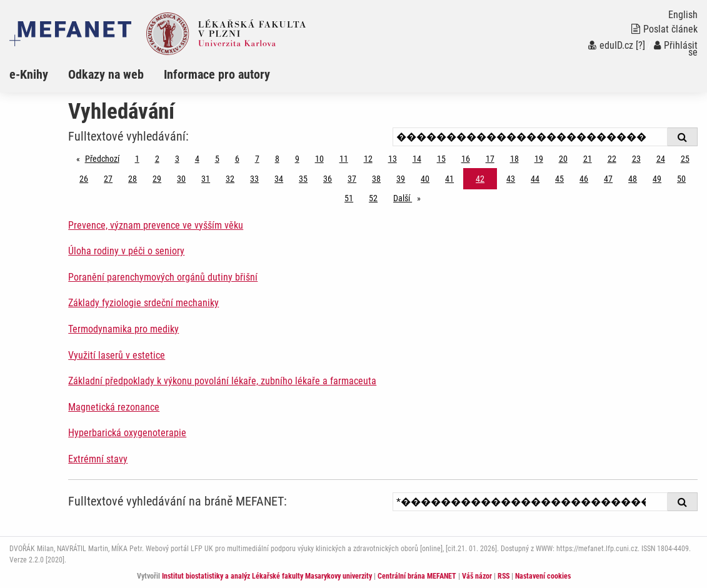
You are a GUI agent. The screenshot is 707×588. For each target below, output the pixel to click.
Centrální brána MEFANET (417, 576)
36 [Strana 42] (328, 179)
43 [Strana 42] (511, 179)
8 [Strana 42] (277, 159)
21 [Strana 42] (588, 159)
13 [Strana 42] (393, 159)
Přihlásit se (676, 49)
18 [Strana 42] (514, 159)
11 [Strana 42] (344, 159)
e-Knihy (29, 74)
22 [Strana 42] (612, 159)
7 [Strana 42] (257, 159)
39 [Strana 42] (401, 179)
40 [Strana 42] (425, 179)
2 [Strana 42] (157, 159)
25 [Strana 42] (685, 159)
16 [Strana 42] (466, 159)
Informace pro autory (217, 74)
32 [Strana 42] (230, 179)
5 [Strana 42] (217, 159)
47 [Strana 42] (608, 179)
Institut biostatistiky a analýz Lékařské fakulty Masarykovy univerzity (267, 576)
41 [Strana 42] (449, 179)
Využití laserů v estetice (117, 355)
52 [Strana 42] (373, 198)
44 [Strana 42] (535, 179)
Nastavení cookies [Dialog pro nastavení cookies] (543, 576)
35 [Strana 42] (303, 179)
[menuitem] (39, 74)
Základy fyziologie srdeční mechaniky (143, 303)
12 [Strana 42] (368, 159)
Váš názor (477, 576)
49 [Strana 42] (657, 179)
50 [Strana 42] (681, 179)
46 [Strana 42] (584, 179)
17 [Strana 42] (490, 159)
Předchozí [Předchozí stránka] (105, 158)
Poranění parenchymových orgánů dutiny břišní (163, 277)
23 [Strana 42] (636, 159)
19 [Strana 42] (539, 159)
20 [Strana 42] (563, 159)
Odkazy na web (106, 74)
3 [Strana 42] (177, 159)
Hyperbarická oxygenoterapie (127, 433)
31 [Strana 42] (206, 179)
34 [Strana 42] (279, 179)
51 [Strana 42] (349, 198)
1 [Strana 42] (137, 159)
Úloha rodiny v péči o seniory (126, 251)
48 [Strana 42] (633, 179)
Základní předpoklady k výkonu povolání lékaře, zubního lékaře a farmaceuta (222, 381)
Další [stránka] (410, 197)
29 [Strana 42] (157, 179)
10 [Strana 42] (319, 159)
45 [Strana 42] (559, 179)
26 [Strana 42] (84, 179)
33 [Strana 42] (254, 179)
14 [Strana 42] (417, 159)
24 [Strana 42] (661, 159)
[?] (640, 45)
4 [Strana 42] (197, 159)
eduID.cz (611, 45)
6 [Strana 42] (237, 159)
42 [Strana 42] (480, 179)
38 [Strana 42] (376, 179)
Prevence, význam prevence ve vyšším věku (156, 225)
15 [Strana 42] (441, 159)
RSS (504, 576)
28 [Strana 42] (133, 179)
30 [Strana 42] (181, 179)
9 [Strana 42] (297, 159)
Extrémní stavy (98, 459)
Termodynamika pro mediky (123, 329)
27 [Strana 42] (108, 179)
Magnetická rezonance (114, 407)
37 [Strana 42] (352, 179)
